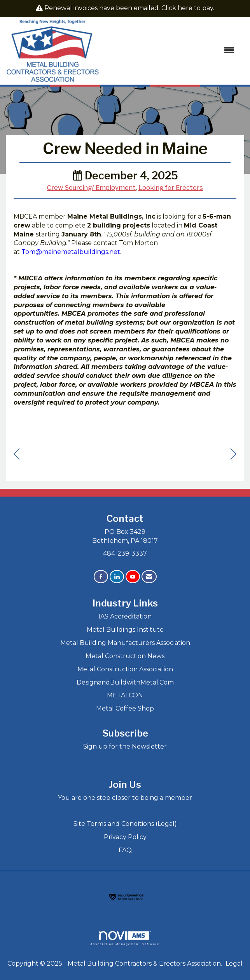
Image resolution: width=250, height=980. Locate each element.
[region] (233, 454)
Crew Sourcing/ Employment (91, 188)
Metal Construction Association (125, 669)
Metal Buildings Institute (125, 630)
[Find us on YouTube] (133, 577)
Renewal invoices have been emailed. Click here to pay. (129, 8)
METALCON (125, 695)
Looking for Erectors (171, 188)
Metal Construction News (125, 656)
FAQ (125, 850)
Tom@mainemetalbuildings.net (71, 252)
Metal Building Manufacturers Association (125, 643)
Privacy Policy (125, 837)
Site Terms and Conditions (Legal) (125, 824)
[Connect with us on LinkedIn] (117, 577)
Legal (234, 963)
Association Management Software (125, 938)
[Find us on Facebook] (101, 577)
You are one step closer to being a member (125, 798)
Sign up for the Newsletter (125, 746)
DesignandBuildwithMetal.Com (125, 682)
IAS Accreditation (125, 616)
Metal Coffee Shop (125, 708)
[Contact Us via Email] (149, 577)
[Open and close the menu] (171, 51)
